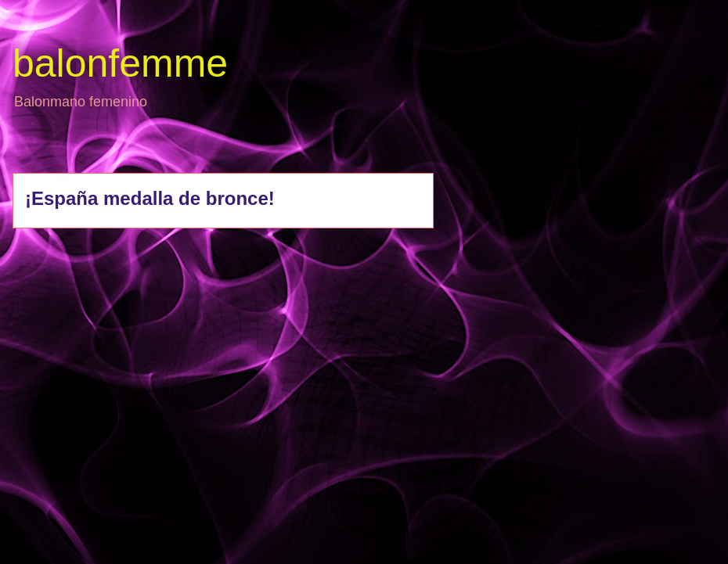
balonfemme (120, 63)
